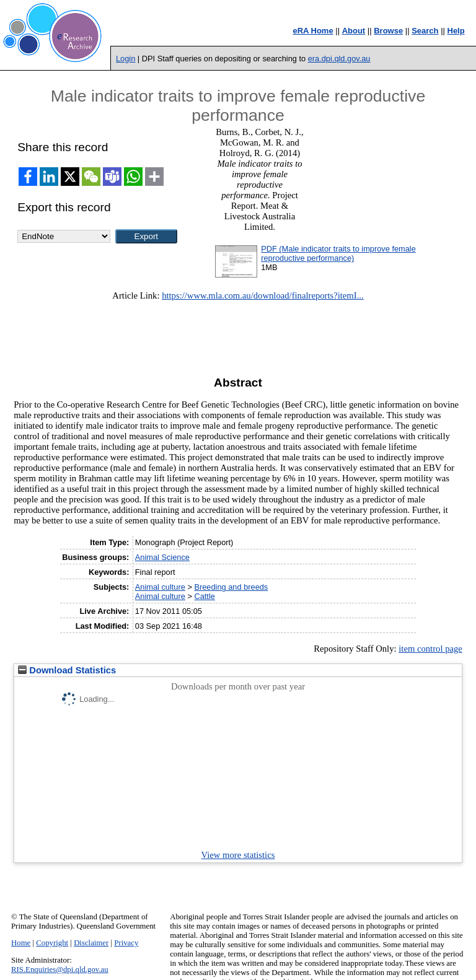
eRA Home (313, 31)
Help (456, 31)
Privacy (126, 943)
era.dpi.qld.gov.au (339, 59)
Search (425, 31)
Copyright (52, 943)
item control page (430, 649)
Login (126, 59)
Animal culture (160, 587)
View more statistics (238, 855)
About (354, 31)
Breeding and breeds (231, 587)
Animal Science (162, 557)
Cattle (204, 596)
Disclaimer (91, 943)
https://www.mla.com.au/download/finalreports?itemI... (263, 295)
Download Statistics (67, 670)
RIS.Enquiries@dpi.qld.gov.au (60, 969)
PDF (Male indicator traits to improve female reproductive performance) (338, 253)
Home (21, 943)
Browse (388, 31)
